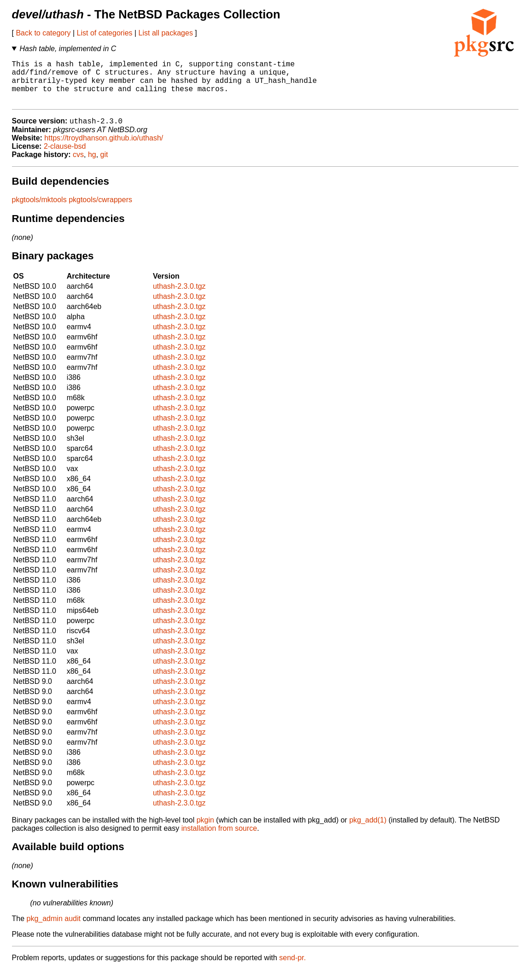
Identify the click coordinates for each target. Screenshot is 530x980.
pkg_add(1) (368, 831)
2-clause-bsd (65, 157)
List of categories (105, 33)
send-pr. (292, 968)
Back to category (43, 33)
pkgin (205, 831)
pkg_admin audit (54, 929)
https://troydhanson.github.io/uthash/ (104, 149)
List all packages (166, 33)
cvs (78, 165)
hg (92, 165)
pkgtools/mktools (39, 210)
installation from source (219, 839)
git (104, 165)
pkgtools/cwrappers (100, 210)
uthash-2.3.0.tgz (179, 297)
